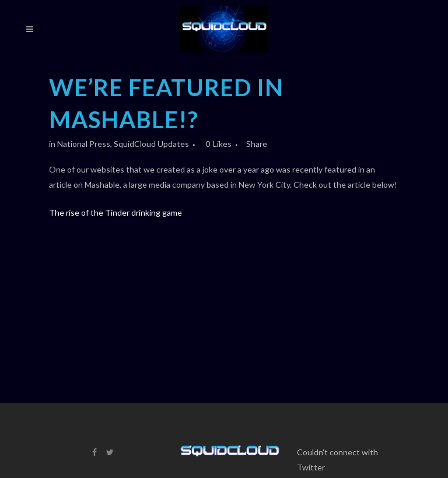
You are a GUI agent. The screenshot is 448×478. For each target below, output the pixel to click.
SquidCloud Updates (151, 144)
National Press (84, 144)
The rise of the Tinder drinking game (116, 212)
